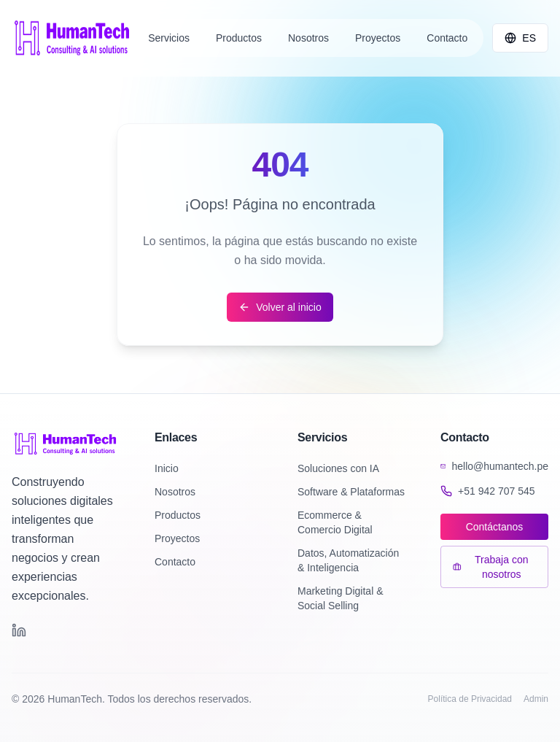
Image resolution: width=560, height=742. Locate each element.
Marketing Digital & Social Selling (341, 598)
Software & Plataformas (351, 492)
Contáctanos (495, 527)
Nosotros (175, 492)
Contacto (175, 562)
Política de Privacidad (470, 699)
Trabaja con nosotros (490, 567)
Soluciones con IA (338, 468)
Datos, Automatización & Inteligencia (348, 560)
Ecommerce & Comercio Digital (335, 522)
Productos (178, 515)
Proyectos (177, 538)
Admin (536, 699)
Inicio (167, 468)
